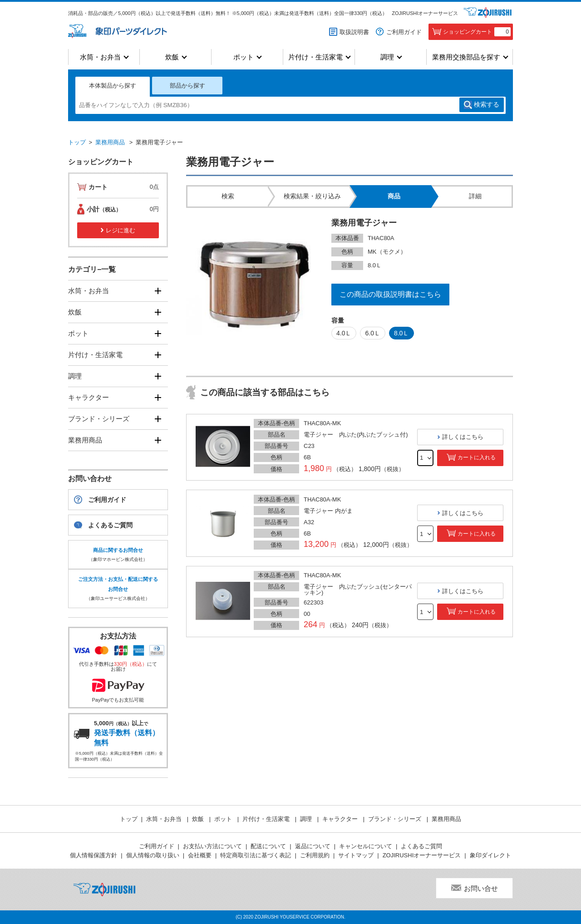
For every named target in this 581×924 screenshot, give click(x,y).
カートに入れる (477, 457)
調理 (387, 57)
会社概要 (200, 855)
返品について (313, 846)
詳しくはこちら (463, 437)
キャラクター (89, 397)
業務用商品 (110, 142)
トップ (77, 142)
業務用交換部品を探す (466, 57)
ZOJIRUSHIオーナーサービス (425, 13)
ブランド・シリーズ (99, 419)
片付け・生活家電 (315, 57)
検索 (487, 105)
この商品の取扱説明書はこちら (390, 294)
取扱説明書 (354, 32)
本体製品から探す (113, 86)
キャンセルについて (366, 846)
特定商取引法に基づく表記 (256, 855)
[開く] (158, 291)
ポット (244, 57)
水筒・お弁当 (100, 57)
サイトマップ (356, 855)
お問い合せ (481, 888)
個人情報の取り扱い (153, 855)
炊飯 (172, 57)
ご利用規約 (315, 855)
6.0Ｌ (372, 333)
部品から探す (187, 86)
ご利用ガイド (404, 32)
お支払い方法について (212, 846)
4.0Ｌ (344, 333)
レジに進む (121, 230)
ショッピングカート (477, 32)
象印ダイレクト (490, 855)
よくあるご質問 (110, 525)
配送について (268, 846)
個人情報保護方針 (94, 855)
